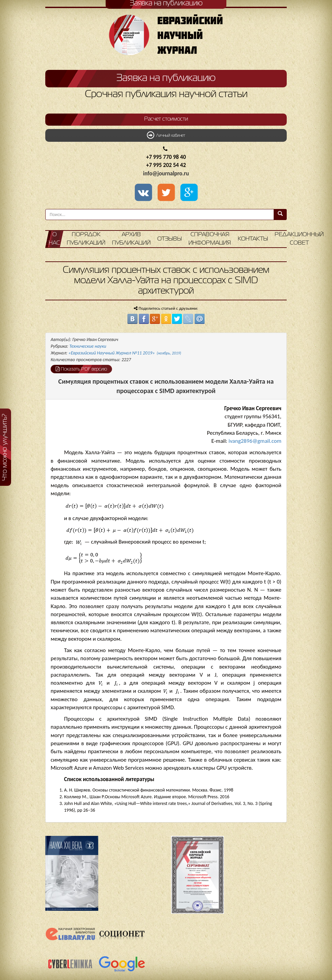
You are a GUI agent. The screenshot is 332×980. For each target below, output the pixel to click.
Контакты (253, 239)
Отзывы (170, 239)
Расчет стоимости (166, 119)
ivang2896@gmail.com (255, 441)
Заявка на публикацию (166, 78)
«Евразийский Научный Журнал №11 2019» (125, 353)
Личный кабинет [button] (166, 135)
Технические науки (88, 346)
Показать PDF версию (81, 369)
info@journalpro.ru (166, 174)
